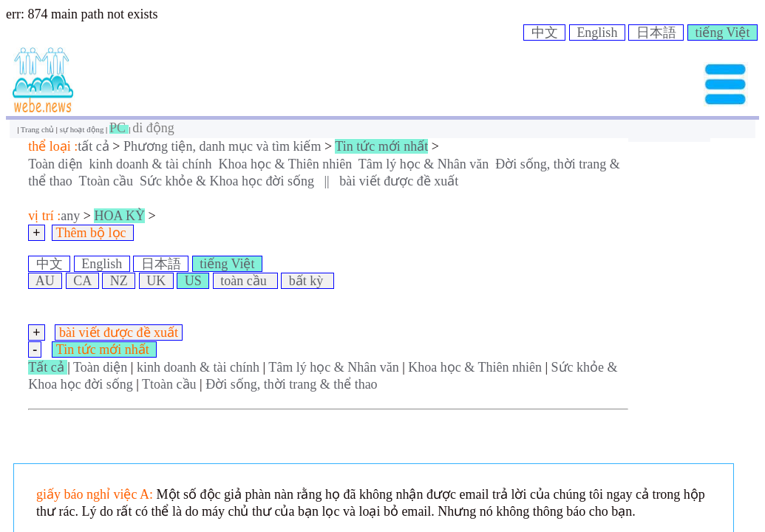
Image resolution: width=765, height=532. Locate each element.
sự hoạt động (83, 129)
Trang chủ (38, 129)
